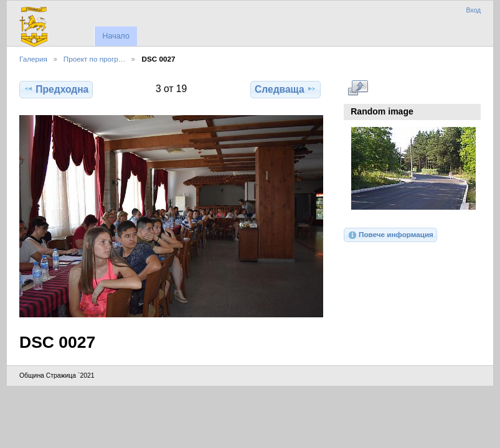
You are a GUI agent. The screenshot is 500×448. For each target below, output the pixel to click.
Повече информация (390, 235)
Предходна (56, 89)
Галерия (33, 59)
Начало (116, 36)
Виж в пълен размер (358, 88)
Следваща (285, 89)
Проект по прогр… (95, 59)
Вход (473, 10)
